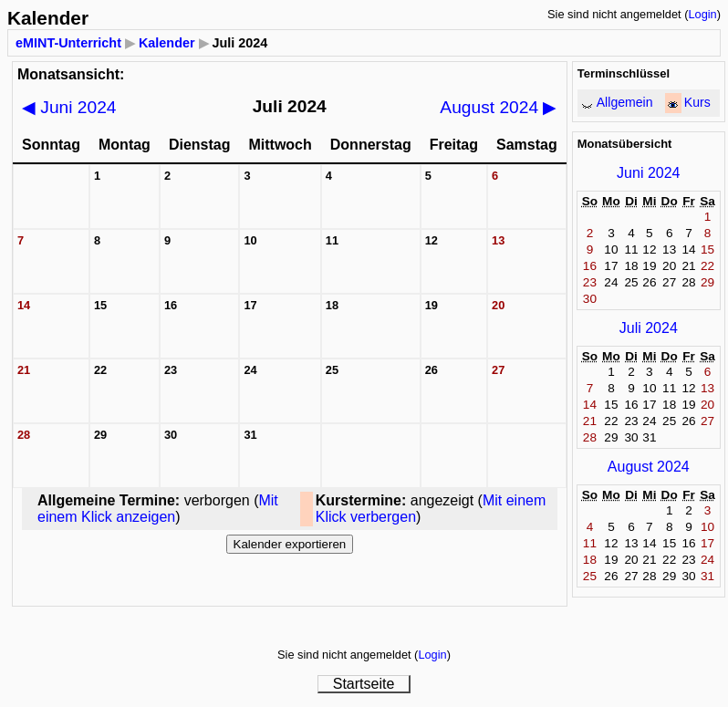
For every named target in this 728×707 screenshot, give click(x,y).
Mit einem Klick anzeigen (158, 509)
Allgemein (625, 102)
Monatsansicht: (71, 74)
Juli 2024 (649, 328)
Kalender (167, 43)
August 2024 (498, 107)
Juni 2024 (69, 107)
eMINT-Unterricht (68, 43)
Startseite (364, 684)
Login (702, 14)
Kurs (697, 102)
